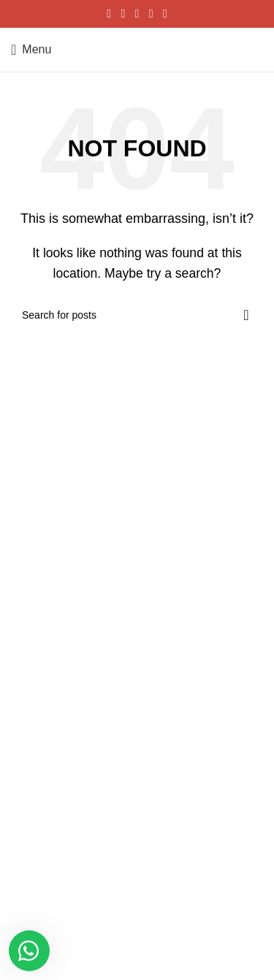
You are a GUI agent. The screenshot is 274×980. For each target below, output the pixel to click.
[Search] (137, 315)
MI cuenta (33, 600)
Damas (27, 721)
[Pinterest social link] (137, 14)
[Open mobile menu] (31, 50)
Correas (29, 747)
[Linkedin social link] (151, 14)
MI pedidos (36, 625)
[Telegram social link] (165, 14)
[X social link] (123, 14)
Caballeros (35, 696)
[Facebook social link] (109, 14)
